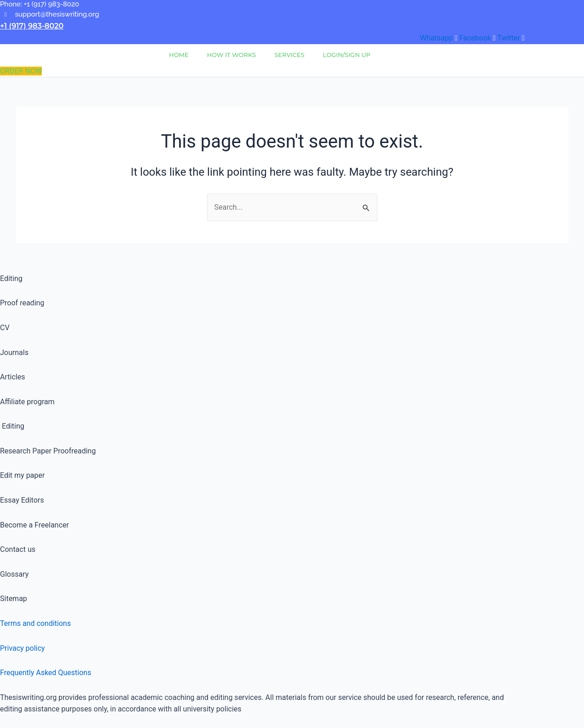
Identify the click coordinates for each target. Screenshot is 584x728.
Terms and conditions (35, 623)
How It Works (231, 55)
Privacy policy (23, 648)
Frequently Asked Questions (46, 673)
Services (289, 55)
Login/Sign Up (347, 55)
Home (179, 55)
